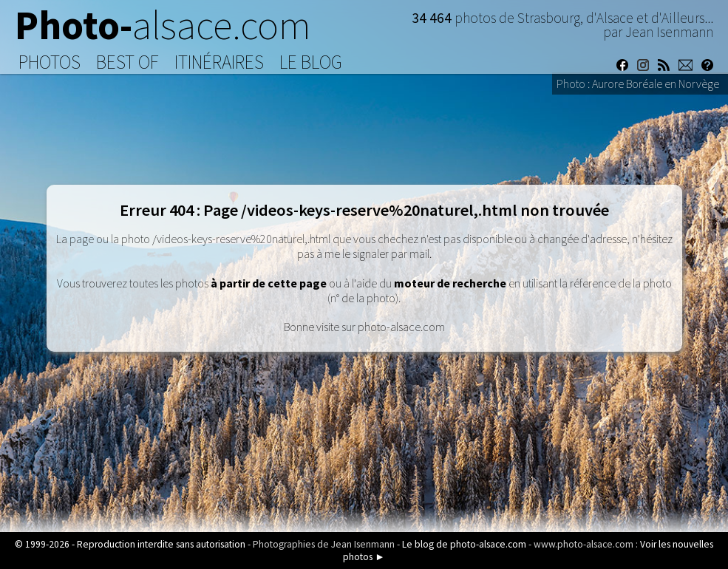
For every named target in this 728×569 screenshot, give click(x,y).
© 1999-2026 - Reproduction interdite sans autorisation (130, 544)
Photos (50, 62)
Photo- (163, 25)
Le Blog (311, 62)
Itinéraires (219, 62)
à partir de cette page (269, 283)
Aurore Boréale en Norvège (656, 84)
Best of (127, 62)
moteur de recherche (450, 283)
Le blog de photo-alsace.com (464, 544)
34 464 (433, 18)
